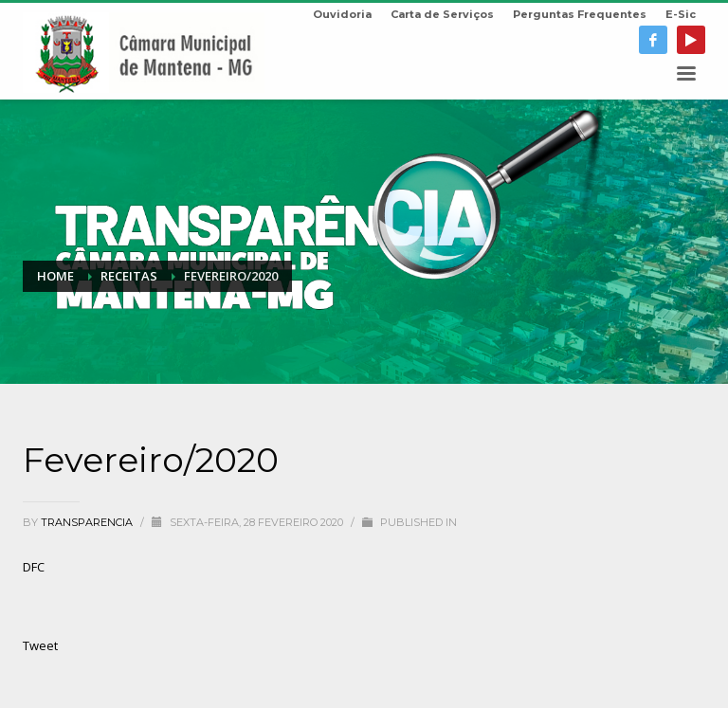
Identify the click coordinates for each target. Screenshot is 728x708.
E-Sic (681, 14)
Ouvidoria (342, 14)
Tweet (40, 645)
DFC (34, 567)
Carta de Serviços (442, 14)
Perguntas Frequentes (580, 14)
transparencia (88, 522)
